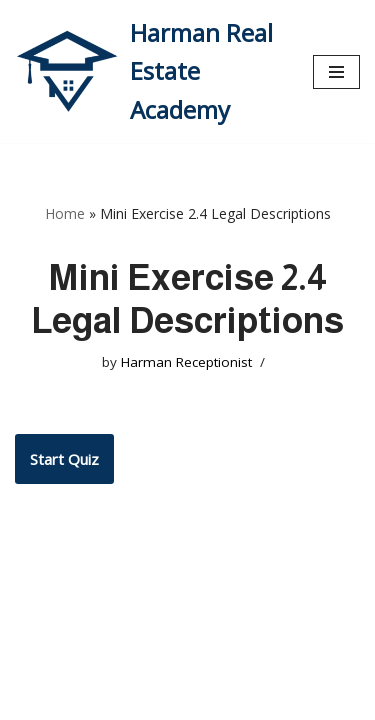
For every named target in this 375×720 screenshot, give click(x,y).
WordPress (197, 700)
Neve (33, 700)
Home (65, 213)
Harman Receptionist (186, 362)
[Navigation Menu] (336, 72)
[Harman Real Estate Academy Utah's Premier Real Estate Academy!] (149, 71)
